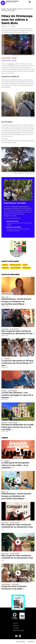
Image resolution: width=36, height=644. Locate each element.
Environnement (26, 268)
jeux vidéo (6, 461)
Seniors (3, 297)
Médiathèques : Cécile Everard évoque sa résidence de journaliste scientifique (16, 301)
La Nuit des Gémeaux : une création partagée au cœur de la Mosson (17, 395)
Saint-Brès (14, 58)
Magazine (16, 626)
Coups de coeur (5, 329)
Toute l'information (19, 631)
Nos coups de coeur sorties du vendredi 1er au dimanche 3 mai (17, 526)
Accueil (4, 9)
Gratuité (25, 265)
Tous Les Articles (12, 9)
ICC (2, 461)
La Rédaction (31, 642)
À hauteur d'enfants (6, 584)
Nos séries (16, 628)
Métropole (5, 265)
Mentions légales (21, 642)
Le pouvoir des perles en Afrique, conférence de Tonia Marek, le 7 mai (18, 363)
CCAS (7, 297)
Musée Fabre (4, 423)
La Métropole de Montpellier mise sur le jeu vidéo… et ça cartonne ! (15, 465)
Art (2, 358)
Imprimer (13, 26)
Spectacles (4, 390)
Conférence (7, 358)
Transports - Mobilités (15, 265)
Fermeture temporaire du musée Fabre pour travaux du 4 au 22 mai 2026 (18, 427)
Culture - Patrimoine (6, 58)
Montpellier (5, 268)
